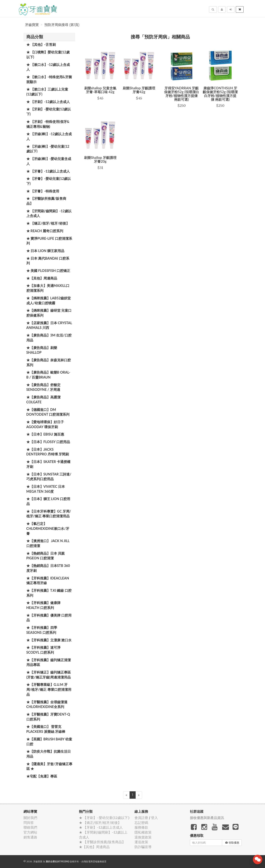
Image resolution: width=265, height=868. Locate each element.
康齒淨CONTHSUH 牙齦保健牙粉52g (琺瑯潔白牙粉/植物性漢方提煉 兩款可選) (220, 94)
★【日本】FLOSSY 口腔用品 (48, 442)
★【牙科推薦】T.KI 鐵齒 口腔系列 (49, 593)
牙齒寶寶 (32, 25)
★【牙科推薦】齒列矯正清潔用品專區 (49, 662)
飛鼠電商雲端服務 (93, 861)
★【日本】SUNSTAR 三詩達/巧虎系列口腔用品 (49, 477)
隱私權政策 (143, 832)
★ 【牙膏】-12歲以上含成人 (48, 171)
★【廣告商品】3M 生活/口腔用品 (49, 338)
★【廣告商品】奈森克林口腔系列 (49, 362)
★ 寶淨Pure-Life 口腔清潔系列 (49, 241)
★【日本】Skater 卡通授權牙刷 (48, 464)
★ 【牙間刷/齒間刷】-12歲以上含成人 (49, 213)
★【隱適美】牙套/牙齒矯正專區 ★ (49, 766)
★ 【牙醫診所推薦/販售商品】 (46, 201)
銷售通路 (30, 837)
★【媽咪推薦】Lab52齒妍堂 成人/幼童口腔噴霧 (49, 301)
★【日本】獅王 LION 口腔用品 (48, 501)
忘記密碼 (141, 823)
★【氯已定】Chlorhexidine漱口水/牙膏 (48, 528)
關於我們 (30, 818)
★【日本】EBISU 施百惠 (45, 434)
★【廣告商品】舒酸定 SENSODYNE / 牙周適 (43, 387)
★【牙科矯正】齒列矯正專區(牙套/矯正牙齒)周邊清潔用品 (49, 675)
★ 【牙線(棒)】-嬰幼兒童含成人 (49, 161)
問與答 (29, 823)
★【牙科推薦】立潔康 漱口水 (49, 640)
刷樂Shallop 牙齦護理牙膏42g (139, 90)
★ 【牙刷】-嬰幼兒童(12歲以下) (49, 112)
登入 (154, 818)
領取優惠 (232, 843)
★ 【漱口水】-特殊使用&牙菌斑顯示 (49, 79)
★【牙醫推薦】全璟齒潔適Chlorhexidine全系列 (47, 704)
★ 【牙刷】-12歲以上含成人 (48, 102)
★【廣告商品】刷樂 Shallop (42, 350)
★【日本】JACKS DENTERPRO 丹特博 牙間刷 (48, 452)
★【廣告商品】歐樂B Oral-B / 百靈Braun (48, 375)
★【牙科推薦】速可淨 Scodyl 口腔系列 (43, 650)
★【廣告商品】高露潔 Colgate (43, 400)
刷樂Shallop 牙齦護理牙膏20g (100, 159)
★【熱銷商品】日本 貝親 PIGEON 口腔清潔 (46, 556)
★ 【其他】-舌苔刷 (41, 44)
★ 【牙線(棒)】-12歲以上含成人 (49, 136)
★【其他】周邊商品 (42, 278)
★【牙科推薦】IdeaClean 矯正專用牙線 (48, 581)
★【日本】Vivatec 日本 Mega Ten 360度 (46, 489)
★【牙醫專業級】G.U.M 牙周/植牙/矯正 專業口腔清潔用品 (49, 689)
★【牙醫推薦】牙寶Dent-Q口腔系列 (48, 717)
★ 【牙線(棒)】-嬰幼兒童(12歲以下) (48, 149)
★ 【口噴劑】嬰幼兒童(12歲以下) (48, 55)
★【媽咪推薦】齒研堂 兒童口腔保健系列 (49, 313)
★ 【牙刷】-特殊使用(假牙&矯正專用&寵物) (48, 124)
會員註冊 (141, 818)
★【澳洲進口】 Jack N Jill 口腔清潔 (48, 543)
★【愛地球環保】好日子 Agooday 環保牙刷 (45, 424)
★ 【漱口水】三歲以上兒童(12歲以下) (47, 92)
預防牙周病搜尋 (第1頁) (62, 25)
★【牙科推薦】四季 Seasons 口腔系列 (42, 630)
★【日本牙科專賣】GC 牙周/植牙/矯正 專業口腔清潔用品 (49, 514)
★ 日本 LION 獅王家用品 (45, 251)
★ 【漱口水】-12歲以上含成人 (48, 67)
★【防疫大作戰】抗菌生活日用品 (49, 754)
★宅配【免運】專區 (42, 776)
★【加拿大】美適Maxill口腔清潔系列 (48, 288)
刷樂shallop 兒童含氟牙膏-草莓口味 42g (100, 90)
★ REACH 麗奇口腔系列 (45, 231)
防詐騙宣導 (143, 847)
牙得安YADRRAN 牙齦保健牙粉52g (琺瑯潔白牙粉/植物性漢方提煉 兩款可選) (182, 94)
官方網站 (30, 832)
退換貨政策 (143, 837)
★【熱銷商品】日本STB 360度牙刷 (48, 568)
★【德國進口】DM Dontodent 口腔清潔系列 (48, 412)
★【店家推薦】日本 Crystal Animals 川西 (49, 325)
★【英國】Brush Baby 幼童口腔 (49, 742)
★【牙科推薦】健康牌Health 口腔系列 (43, 605)
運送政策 (141, 842)
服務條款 (141, 827)
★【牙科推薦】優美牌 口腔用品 (49, 618)
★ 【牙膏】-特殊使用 (43, 191)
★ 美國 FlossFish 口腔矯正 (48, 271)
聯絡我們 (30, 827)
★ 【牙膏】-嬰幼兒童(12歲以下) (49, 181)
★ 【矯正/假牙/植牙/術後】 (48, 223)
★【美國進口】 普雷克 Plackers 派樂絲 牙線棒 (46, 729)
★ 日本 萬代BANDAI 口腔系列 (48, 261)
